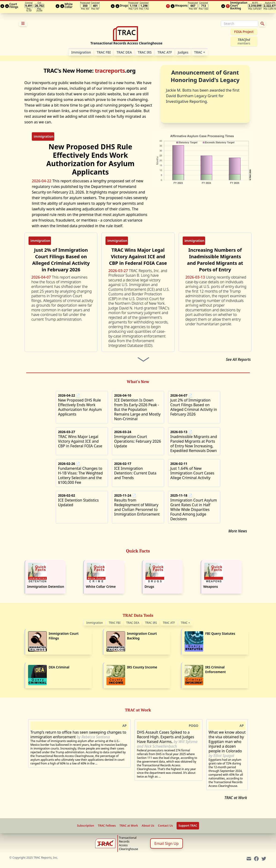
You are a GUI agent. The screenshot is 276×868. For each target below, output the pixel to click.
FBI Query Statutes (220, 633)
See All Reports (238, 359)
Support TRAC (188, 826)
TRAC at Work (236, 798)
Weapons (211, 586)
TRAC (200, 52)
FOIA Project (244, 32)
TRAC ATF (165, 52)
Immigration (95, 623)
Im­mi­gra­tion (81, 52)
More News (238, 531)
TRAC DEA (124, 52)
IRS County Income (142, 667)
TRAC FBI (104, 52)
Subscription (85, 826)
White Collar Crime (101, 586)
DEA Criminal (59, 667)
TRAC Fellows (107, 826)
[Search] (240, 24)
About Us (148, 826)
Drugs (149, 586)
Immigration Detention (46, 586)
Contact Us (165, 826)
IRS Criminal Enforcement (215, 669)
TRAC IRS (145, 52)
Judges (183, 52)
